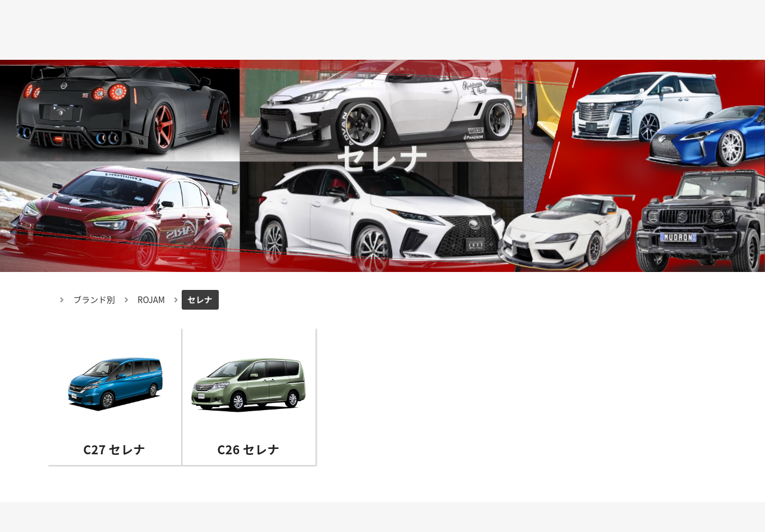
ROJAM (151, 299)
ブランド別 (94, 299)
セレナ (200, 299)
